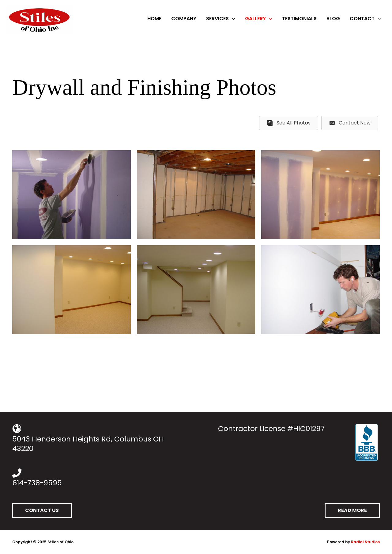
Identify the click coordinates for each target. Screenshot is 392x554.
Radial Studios (365, 542)
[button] (42, 510)
